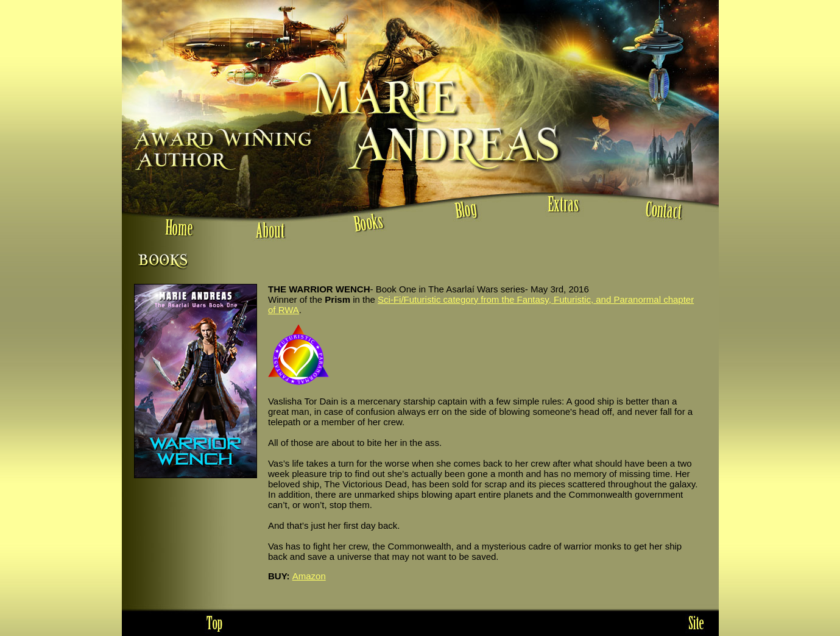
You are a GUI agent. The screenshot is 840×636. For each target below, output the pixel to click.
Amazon (309, 576)
